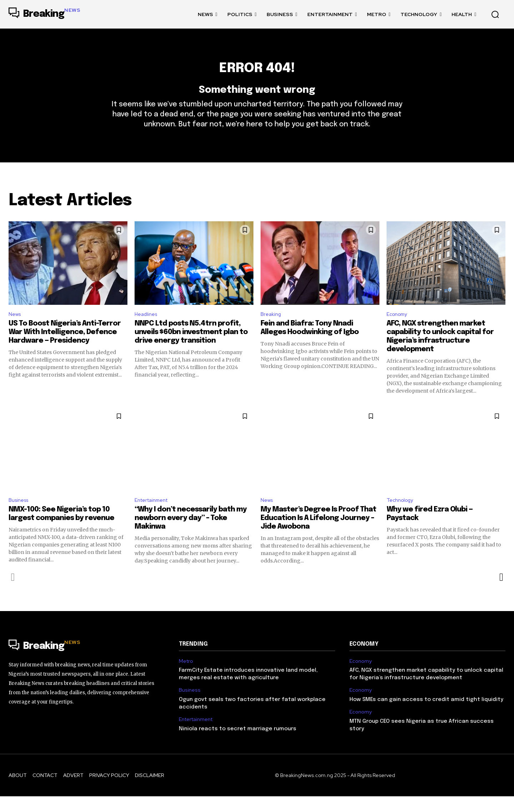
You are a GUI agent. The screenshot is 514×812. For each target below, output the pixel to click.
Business (20, 515)
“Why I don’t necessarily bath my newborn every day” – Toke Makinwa (191, 534)
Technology (402, 515)
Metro (186, 677)
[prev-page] (13, 593)
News (16, 327)
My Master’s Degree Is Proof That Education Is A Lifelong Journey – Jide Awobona (318, 534)
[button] (495, 14)
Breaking (272, 327)
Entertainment (154, 515)
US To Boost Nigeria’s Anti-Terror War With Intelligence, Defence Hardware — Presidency (65, 346)
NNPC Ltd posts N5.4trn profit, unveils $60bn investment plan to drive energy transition (191, 346)
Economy (399, 327)
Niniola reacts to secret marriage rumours (238, 745)
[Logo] (44, 14)
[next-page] (501, 593)
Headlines (148, 327)
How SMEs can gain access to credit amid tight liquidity (426, 716)
